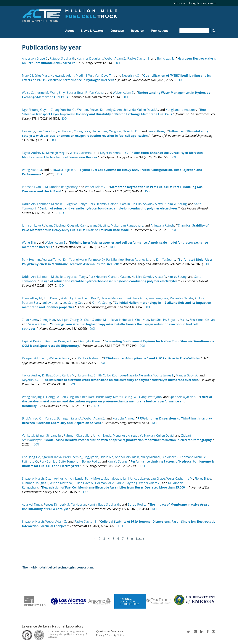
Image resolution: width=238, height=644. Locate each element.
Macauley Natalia (181, 298)
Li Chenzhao (141, 320)
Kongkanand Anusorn (181, 110)
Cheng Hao (47, 320)
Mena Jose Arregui (126, 435)
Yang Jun (115, 131)
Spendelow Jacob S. (183, 397)
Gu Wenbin (80, 110)
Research (138, 31)
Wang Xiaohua (32, 170)
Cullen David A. (148, 110)
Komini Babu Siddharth (104, 504)
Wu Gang (140, 397)
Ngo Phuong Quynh (36, 110)
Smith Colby (102, 375)
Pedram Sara (31, 303)
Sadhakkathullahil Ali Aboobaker (127, 479)
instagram (195, 633)
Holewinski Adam (62, 76)
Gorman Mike (104, 483)
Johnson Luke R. (33, 225)
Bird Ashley (30, 418)
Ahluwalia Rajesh (162, 225)
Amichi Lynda (126, 110)
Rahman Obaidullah (77, 435)
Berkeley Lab (179, 3)
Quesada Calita (78, 225)
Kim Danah (52, 298)
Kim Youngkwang (75, 260)
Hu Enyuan (171, 320)
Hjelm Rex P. (91, 298)
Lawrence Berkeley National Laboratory (53, 626)
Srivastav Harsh (33, 479)
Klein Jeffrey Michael (146, 457)
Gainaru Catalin (119, 204)
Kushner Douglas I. (90, 58)
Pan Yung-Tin (70, 397)
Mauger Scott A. (187, 375)
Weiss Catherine (81, 153)
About (70, 31)
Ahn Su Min (123, 457)
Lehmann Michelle (193, 457)
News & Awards (92, 31)
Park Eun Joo (115, 260)
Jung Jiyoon (90, 457)
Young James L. (164, 375)
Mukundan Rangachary (61, 187)
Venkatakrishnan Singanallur (42, 435)
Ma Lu (184, 320)
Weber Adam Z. (115, 58)
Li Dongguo (51, 397)
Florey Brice (203, 479)
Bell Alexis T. (165, 58)
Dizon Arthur (54, 479)
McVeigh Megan (57, 153)
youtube (214, 633)
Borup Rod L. (91, 461)
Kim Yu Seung (177, 204)
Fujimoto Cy (97, 260)
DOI (117, 63)
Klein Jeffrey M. (32, 298)
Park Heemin (98, 204)
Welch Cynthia (71, 298)
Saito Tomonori (70, 461)
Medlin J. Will (85, 76)
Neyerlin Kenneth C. (114, 153)
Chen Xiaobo (93, 320)
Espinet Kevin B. (33, 341)
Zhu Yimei (197, 320)
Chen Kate (87, 397)
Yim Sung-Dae (158, 298)
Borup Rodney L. (137, 260)
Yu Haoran (65, 131)
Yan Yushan (97, 93)
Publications (160, 31)
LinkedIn (201, 633)
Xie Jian (210, 320)
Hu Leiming (100, 131)
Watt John (155, 397)
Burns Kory (104, 397)
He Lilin (137, 204)
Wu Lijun (63, 320)
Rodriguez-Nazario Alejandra (132, 375)
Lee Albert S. (170, 457)
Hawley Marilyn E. (113, 298)
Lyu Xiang (29, 131)
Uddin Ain (29, 204)
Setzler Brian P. (77, 93)
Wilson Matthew (61, 483)
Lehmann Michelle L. (51, 204)
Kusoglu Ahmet (90, 341)
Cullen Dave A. (84, 483)
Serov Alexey (156, 131)
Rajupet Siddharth (62, 58)
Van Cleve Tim (105, 76)
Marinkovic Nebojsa (117, 320)
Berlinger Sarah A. (69, 418)
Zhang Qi (76, 320)
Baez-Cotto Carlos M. (61, 375)
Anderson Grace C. (35, 58)
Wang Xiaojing (99, 225)
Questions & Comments (110, 631)
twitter (189, 633)
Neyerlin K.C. (131, 76)
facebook (208, 633)
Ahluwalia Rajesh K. (63, 170)
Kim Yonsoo (47, 418)
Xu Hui (199, 298)
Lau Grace (158, 479)
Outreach (117, 31)
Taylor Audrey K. (33, 153)
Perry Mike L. (94, 479)
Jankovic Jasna (51, 303)
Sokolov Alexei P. (155, 204)
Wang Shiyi (58, 93)
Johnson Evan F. (33, 187)
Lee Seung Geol (73, 303)
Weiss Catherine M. (35, 93)
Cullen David (165, 435)
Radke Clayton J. (138, 58)
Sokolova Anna (137, 298)
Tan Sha (156, 320)
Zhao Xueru (30, 320)
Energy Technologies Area (203, 3)
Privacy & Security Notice (110, 635)
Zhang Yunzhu (61, 110)
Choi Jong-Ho (31, 457)
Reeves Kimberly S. (103, 110)
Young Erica (82, 131)
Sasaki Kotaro (38, 324)
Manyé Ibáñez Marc (35, 76)
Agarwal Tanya (77, 204)
